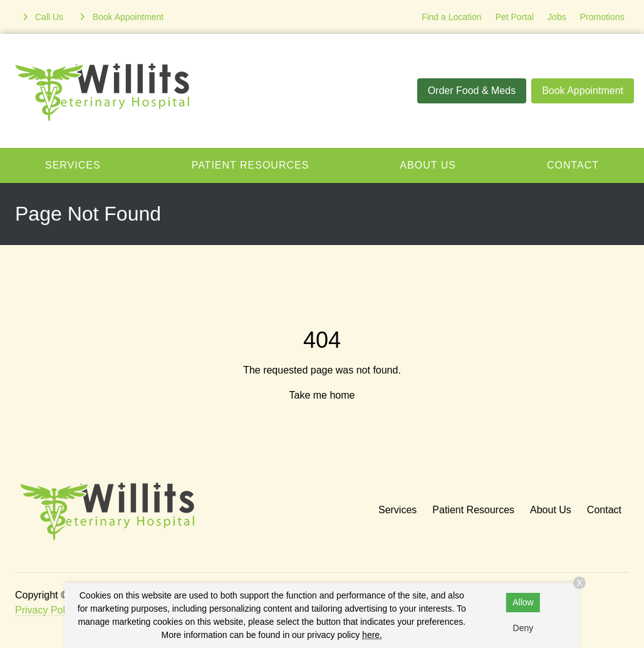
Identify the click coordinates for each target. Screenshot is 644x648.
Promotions (602, 17)
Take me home (322, 395)
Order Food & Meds (472, 91)
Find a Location (452, 17)
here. (372, 635)
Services (73, 165)
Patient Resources (251, 165)
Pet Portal (515, 17)
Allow (523, 602)
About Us (428, 165)
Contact (604, 510)
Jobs (557, 17)
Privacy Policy (46, 610)
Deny (523, 628)
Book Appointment (583, 91)
